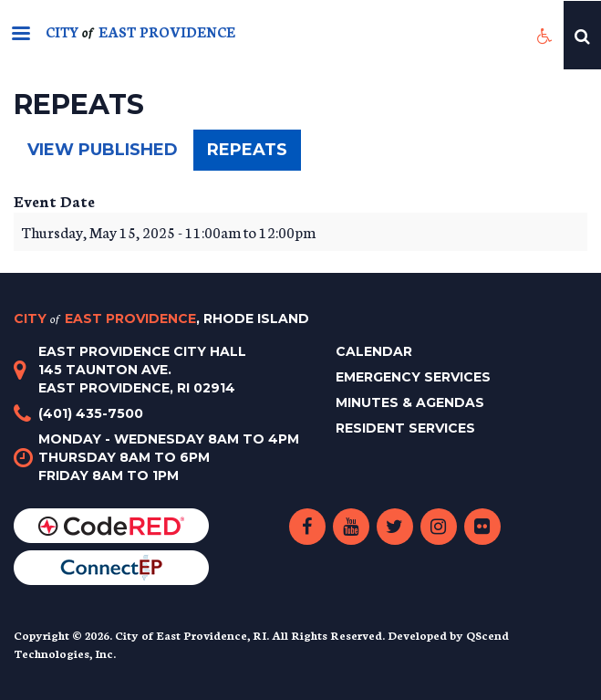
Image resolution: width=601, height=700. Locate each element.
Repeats (254, 155)
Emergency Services (413, 377)
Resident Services (405, 428)
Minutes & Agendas (410, 402)
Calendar (374, 351)
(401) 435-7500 (91, 413)
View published (103, 150)
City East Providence (161, 319)
